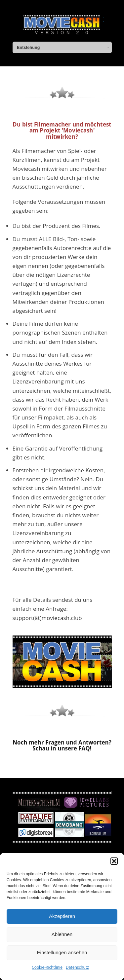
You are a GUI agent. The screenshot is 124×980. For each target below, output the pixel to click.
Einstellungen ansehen (62, 952)
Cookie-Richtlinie (47, 967)
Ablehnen (62, 934)
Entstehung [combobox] (28, 48)
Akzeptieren (62, 916)
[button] (114, 861)
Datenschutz (77, 967)
